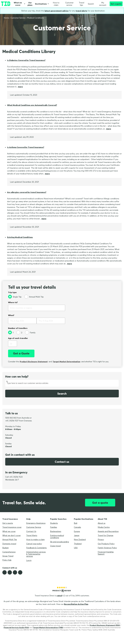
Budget (6, 548)
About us (102, 523)
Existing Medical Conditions (20, 237)
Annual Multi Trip (10, 539)
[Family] (30, 332)
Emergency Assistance (36, 523)
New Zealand (80, 539)
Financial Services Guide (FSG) (16, 628)
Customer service (69, 4)
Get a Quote (21, 353)
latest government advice (57, 11)
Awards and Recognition (108, 531)
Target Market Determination (66, 362)
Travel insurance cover (12, 527)
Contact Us (31, 531)
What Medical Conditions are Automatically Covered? (32, 105)
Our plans (30, 4)
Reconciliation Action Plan (76, 604)
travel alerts (81, 11)
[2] (19, 332)
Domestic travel (9, 544)
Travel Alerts (32, 535)
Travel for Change (106, 535)
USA (76, 548)
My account (101, 4)
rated (59, 596)
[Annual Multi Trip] (34, 297)
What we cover (18, 4)
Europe (77, 531)
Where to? (13, 302)
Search (91, 4)
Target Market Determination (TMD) (48, 628)
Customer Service (34, 527)
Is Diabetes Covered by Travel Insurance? (26, 60)
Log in (29, 560)
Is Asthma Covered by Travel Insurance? (26, 147)
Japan (77, 535)
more (20, 87)
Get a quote (116, 4)
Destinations (41, 4)
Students (54, 523)
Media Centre (104, 527)
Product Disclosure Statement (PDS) (105, 625)
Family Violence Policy (107, 548)
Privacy (101, 539)
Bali (76, 523)
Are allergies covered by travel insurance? (27, 192)
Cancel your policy (34, 544)
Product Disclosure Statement (34, 362)
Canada (77, 527)
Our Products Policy (106, 544)
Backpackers (56, 531)
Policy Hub (7, 560)
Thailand (78, 544)
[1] (11, 332)
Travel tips (82, 4)
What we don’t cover (12, 535)
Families (54, 527)
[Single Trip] (15, 297)
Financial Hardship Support (106, 553)
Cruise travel (55, 546)
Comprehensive (9, 552)
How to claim (56, 4)
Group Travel (8, 556)
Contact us (62, 462)
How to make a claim (35, 539)
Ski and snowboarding (60, 542)
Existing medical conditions (57, 536)
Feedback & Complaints (36, 548)
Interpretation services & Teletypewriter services (36, 554)
